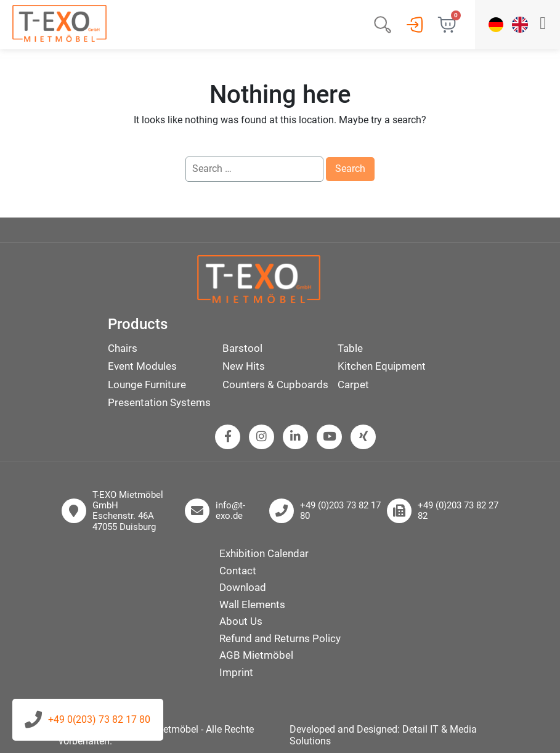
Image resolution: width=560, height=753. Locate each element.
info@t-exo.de (230, 511)
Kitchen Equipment (382, 366)
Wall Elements (252, 604)
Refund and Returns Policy (280, 638)
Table (350, 348)
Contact (238, 571)
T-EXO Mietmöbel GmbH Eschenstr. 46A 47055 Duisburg (128, 511)
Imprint (236, 672)
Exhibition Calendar (264, 553)
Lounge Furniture (147, 385)
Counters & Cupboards (275, 385)
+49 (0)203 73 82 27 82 (458, 511)
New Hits (244, 366)
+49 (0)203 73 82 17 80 (340, 511)
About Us (241, 621)
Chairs (123, 348)
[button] (543, 25)
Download (243, 587)
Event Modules (142, 366)
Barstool (242, 348)
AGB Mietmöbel (256, 655)
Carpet (353, 385)
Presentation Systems (159, 402)
